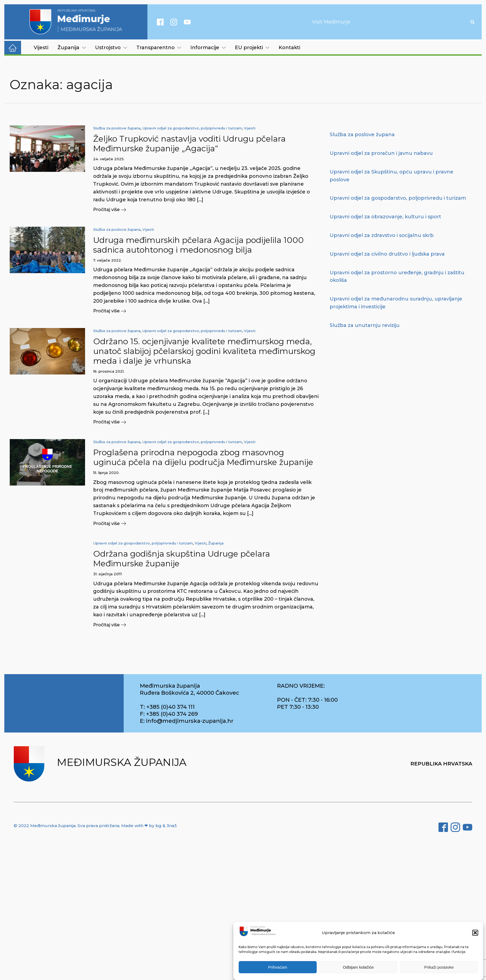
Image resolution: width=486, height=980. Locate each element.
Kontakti (289, 48)
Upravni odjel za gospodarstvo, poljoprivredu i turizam (192, 128)
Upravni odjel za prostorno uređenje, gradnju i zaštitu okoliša (397, 277)
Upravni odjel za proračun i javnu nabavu (381, 153)
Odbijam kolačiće (358, 967)
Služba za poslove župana (117, 128)
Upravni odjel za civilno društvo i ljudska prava (387, 254)
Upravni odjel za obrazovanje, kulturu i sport (385, 217)
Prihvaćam (278, 967)
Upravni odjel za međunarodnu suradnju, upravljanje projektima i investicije (396, 303)
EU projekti (252, 48)
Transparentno (159, 48)
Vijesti (41, 48)
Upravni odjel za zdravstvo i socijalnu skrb (382, 235)
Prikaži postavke (439, 967)
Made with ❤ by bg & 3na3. (149, 826)
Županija (72, 48)
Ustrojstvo (111, 48)
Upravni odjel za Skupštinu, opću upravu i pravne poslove (391, 176)
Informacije (208, 48)
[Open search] (473, 22)
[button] (475, 933)
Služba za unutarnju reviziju (365, 325)
